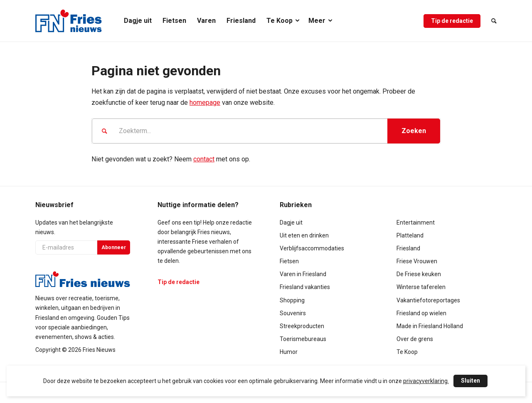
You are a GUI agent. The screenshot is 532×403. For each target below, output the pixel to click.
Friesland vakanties (305, 287)
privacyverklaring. (426, 381)
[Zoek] (491, 21)
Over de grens (415, 339)
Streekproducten (302, 326)
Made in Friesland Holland (430, 326)
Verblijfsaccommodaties (312, 248)
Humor (289, 352)
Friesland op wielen (421, 313)
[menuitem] (138, 21)
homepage (205, 103)
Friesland (408, 248)
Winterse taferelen (421, 287)
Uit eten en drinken (304, 235)
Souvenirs (293, 313)
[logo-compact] (69, 21)
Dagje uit (291, 223)
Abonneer (114, 247)
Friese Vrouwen (417, 261)
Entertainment (416, 223)
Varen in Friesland (303, 274)
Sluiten (470, 381)
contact (204, 159)
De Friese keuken (419, 274)
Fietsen (289, 261)
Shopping (292, 300)
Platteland (410, 235)
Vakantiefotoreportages (428, 300)
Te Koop (407, 352)
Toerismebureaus (303, 339)
